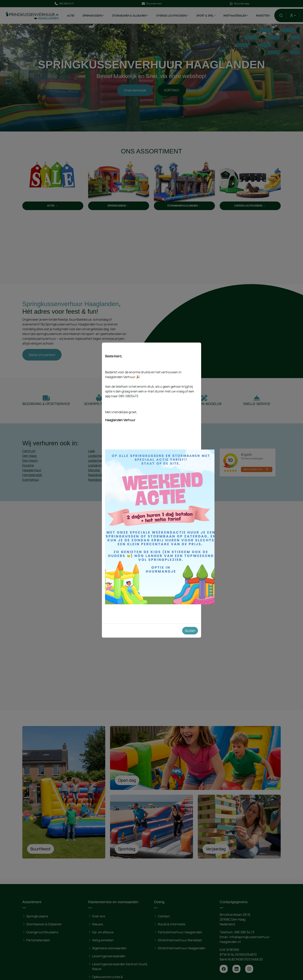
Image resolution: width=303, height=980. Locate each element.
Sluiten (190, 631)
